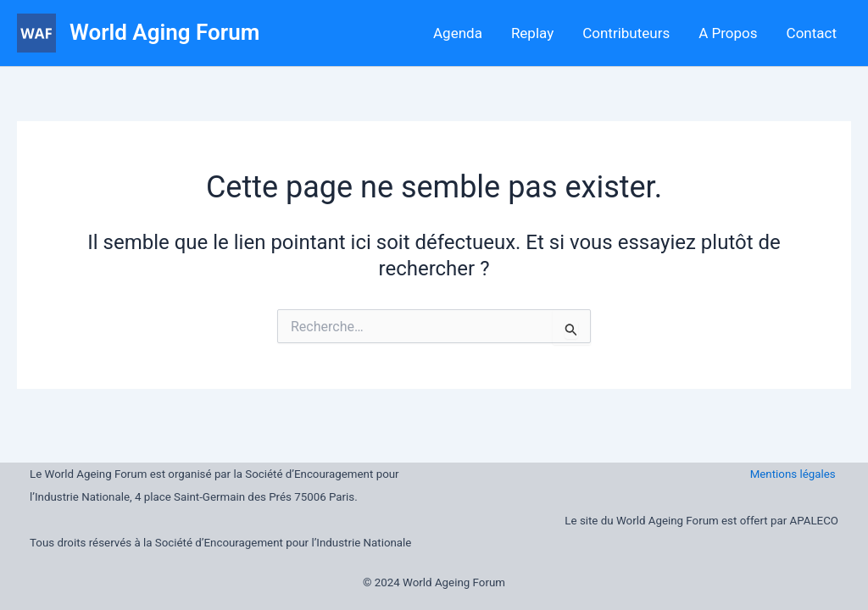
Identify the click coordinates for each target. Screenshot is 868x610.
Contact (812, 33)
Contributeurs (626, 33)
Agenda (458, 33)
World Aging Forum (164, 32)
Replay (532, 33)
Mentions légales (794, 474)
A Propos (728, 33)
